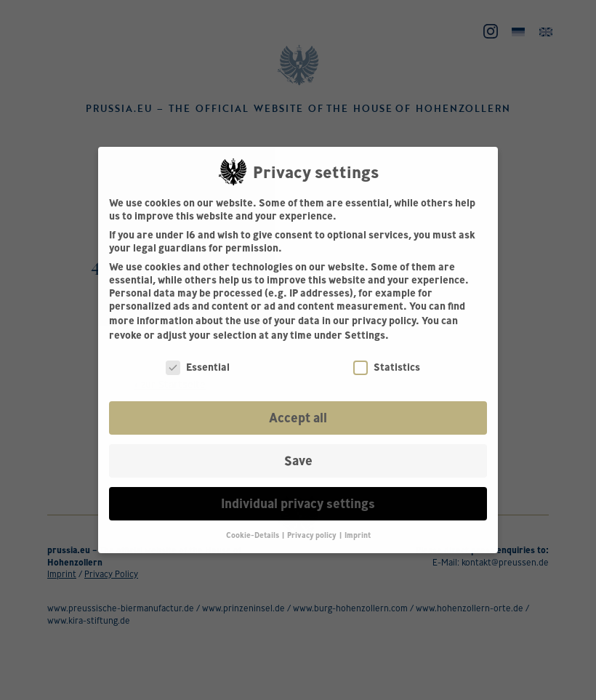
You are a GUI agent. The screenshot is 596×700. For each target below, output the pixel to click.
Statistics (387, 367)
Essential (198, 367)
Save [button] (298, 460)
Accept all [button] (298, 418)
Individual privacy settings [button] (298, 503)
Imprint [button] (358, 535)
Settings (365, 335)
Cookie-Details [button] (253, 535)
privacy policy (384, 321)
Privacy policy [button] (313, 535)
